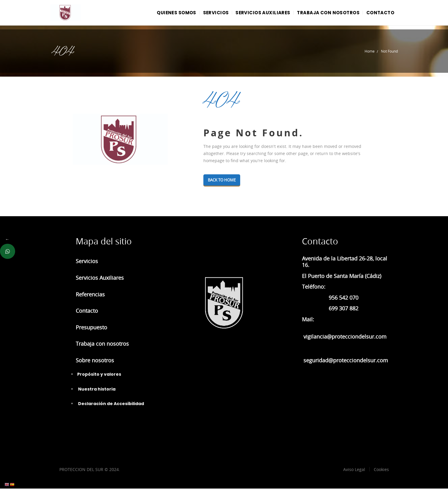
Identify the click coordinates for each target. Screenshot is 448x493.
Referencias (90, 299)
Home (370, 56)
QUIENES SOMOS (161, 15)
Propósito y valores (99, 379)
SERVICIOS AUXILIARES (255, 15)
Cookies (381, 474)
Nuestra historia (96, 394)
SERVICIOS (204, 15)
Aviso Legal (354, 474)
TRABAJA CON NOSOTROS (323, 15)
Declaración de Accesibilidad (111, 408)
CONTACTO (379, 15)
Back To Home (225, 184)
